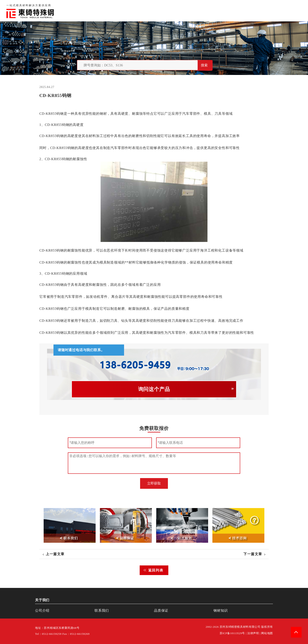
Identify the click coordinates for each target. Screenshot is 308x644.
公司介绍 (42, 610)
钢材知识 (294, 11)
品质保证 (228, 11)
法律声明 (253, 633)
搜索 (204, 65)
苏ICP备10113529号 (232, 633)
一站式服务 (271, 11)
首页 (190, 11)
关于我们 (207, 11)
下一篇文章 (253, 554)
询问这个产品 (154, 389)
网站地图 (267, 633)
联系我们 (249, 11)
